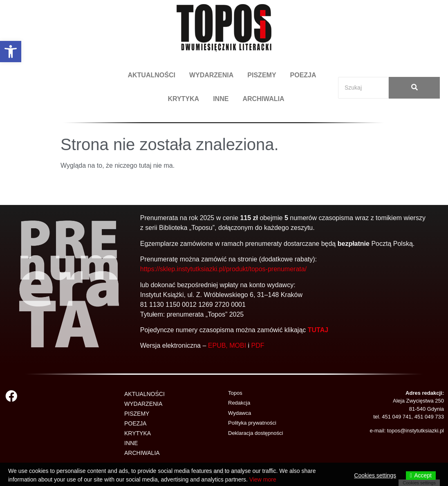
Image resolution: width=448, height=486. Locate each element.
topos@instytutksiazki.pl (416, 431)
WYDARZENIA (211, 75)
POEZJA (303, 75)
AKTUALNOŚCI (151, 75)
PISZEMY (262, 75)
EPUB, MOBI (227, 345)
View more (263, 479)
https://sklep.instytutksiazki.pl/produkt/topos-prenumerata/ (223, 269)
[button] (11, 52)
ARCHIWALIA (263, 99)
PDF (258, 345)
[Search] (363, 88)
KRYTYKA (183, 99)
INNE (221, 99)
